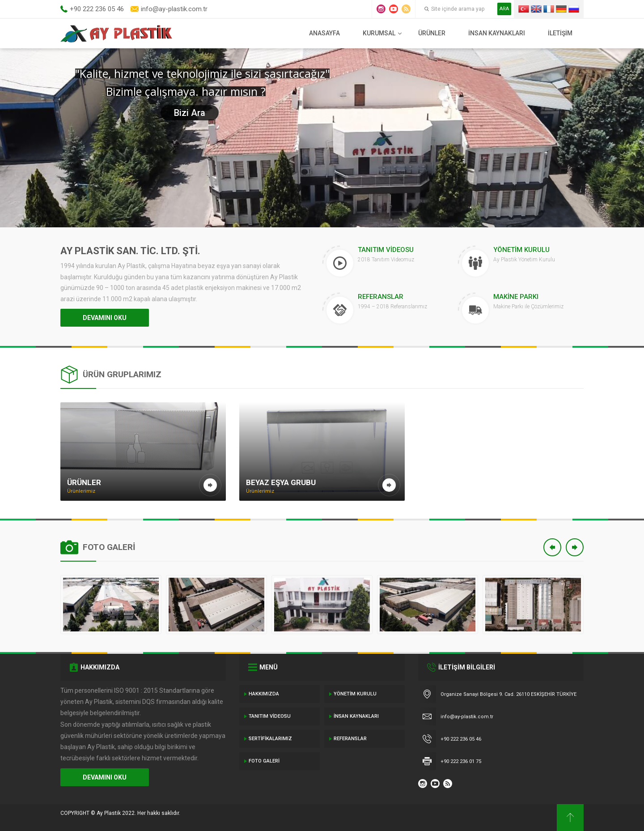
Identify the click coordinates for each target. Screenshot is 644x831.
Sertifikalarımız (270, 739)
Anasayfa (324, 33)
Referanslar (350, 739)
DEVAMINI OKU (105, 318)
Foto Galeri (264, 761)
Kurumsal (379, 33)
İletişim (560, 33)
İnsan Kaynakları (497, 33)
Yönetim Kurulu (355, 694)
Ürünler (432, 33)
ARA (504, 9)
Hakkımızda (264, 694)
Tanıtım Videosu (270, 716)
